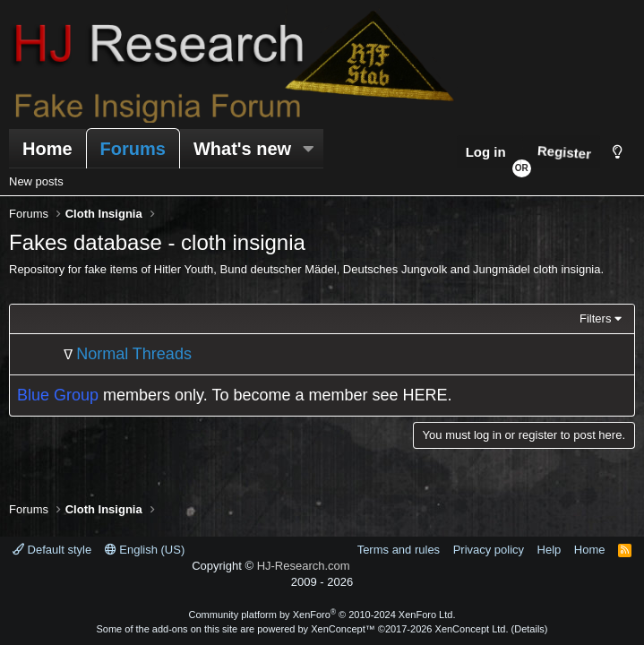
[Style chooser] (618, 152)
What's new (242, 149)
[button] (308, 149)
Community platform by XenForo (322, 615)
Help (550, 550)
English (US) (145, 550)
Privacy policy (489, 550)
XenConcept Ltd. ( (475, 629)
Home (47, 149)
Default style (52, 550)
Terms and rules (399, 550)
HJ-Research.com (304, 566)
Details (529, 629)
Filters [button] (595, 318)
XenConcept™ (343, 629)
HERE (425, 395)
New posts (36, 181)
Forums (133, 149)
